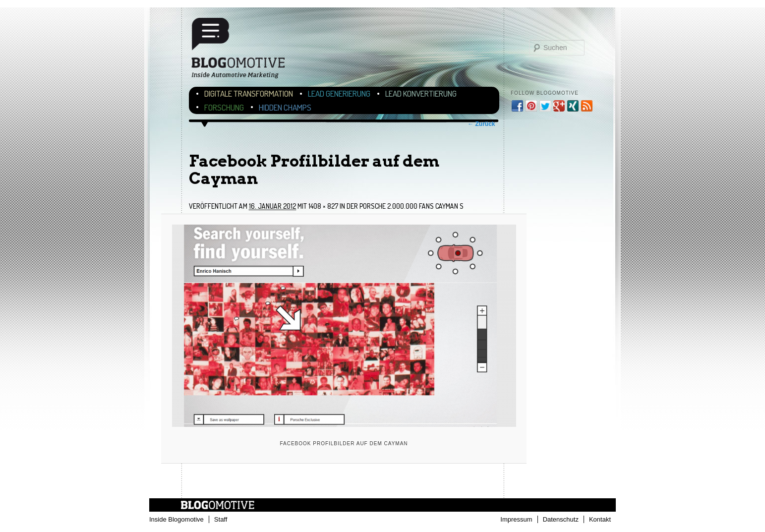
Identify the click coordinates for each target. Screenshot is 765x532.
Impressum (516, 519)
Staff (221, 519)
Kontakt (600, 519)
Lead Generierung (339, 93)
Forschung (224, 107)
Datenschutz (561, 519)
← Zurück (481, 124)
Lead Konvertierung (421, 93)
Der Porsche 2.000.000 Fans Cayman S (405, 206)
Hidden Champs (285, 107)
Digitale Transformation (249, 93)
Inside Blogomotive (177, 519)
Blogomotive (244, 51)
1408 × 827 (323, 206)
